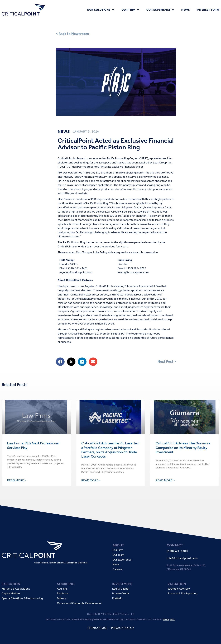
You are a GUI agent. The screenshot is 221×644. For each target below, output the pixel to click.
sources (103, 295)
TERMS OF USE (97, 628)
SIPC (172, 619)
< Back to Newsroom (72, 34)
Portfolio (117, 598)
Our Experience (122, 560)
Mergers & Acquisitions (16, 589)
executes (91, 295)
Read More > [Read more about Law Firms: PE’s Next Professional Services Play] (17, 480)
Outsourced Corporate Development (79, 603)
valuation (149, 290)
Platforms (63, 594)
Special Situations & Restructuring (22, 598)
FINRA (166, 619)
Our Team (118, 555)
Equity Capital (121, 589)
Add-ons (62, 589)
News (116, 565)
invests (119, 295)
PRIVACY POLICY (123, 628)
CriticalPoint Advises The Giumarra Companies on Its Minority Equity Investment (183, 448)
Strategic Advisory (179, 589)
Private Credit (121, 594)
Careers (117, 569)
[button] (101, 10)
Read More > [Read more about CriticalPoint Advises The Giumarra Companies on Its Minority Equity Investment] (165, 480)
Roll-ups (62, 598)
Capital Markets (11, 594)
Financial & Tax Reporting (182, 594)
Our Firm (118, 550)
